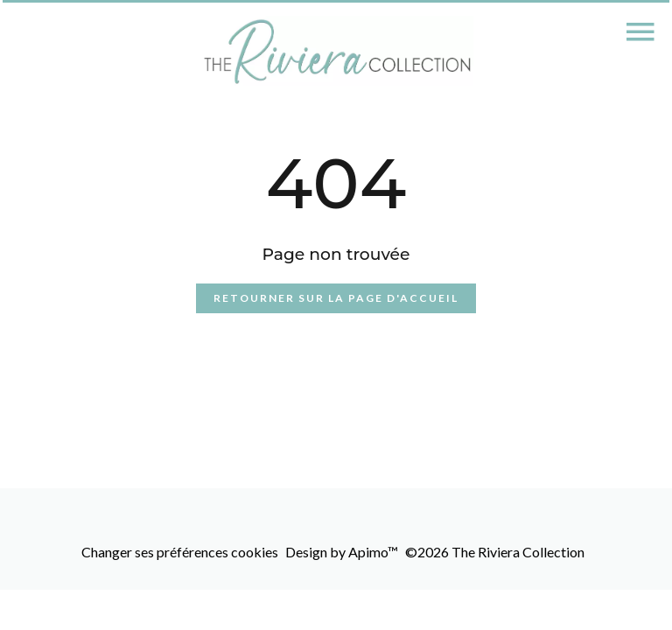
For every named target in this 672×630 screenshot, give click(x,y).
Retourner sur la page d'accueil (336, 298)
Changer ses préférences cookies (180, 552)
